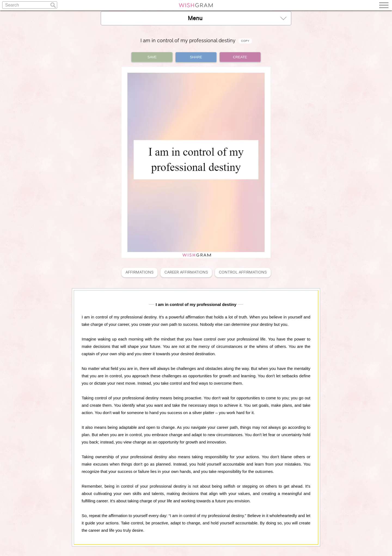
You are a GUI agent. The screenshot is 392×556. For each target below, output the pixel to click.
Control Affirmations (243, 272)
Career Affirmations (186, 272)
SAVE (152, 57)
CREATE (240, 57)
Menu (237, 18)
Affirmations (140, 272)
